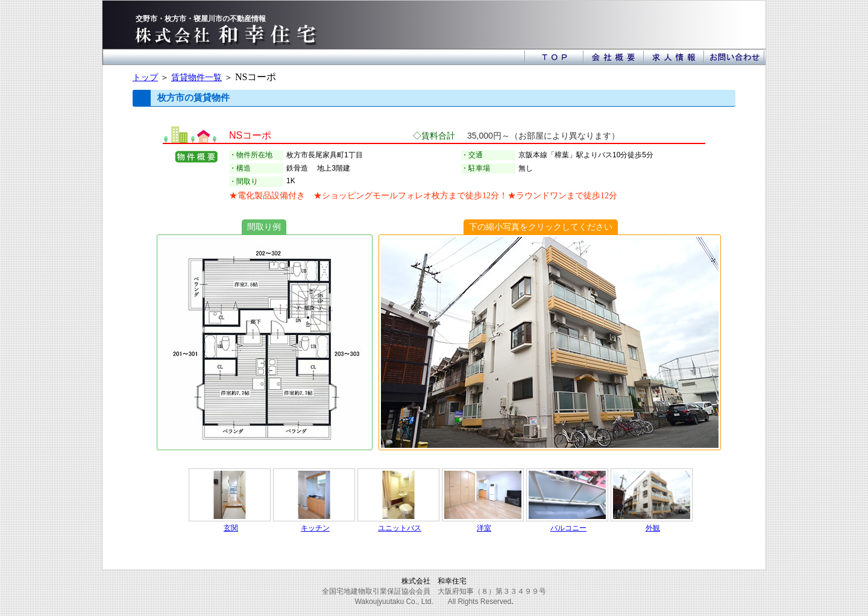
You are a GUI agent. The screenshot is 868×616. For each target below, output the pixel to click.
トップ (145, 77)
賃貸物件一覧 (197, 77)
